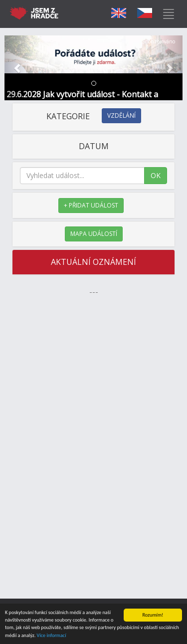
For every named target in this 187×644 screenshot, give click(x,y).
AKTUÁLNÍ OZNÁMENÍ (93, 262)
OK (156, 175)
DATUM (94, 146)
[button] (18, 68)
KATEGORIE (94, 116)
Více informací (52, 636)
